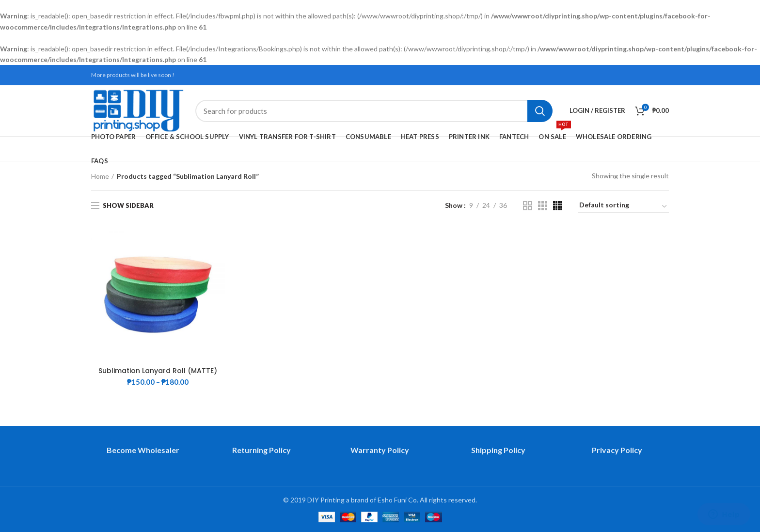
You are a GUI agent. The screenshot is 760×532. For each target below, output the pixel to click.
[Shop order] (624, 207)
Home (100, 176)
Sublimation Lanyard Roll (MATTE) (158, 371)
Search (540, 111)
